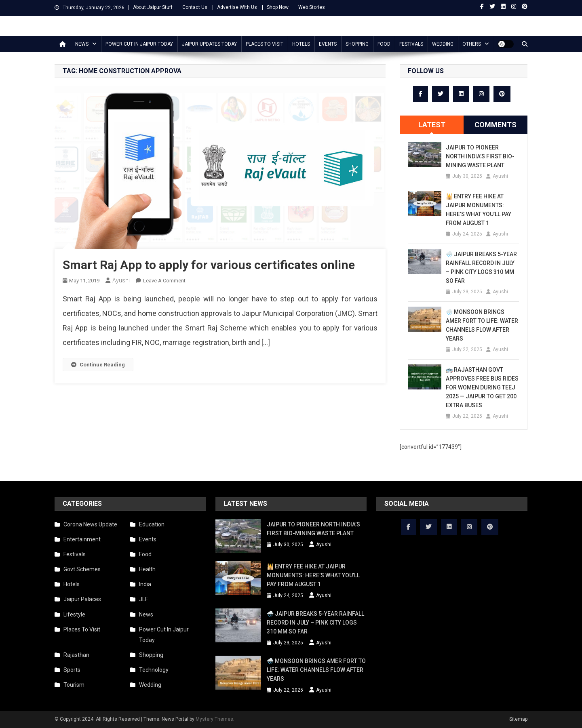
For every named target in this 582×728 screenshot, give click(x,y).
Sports (72, 670)
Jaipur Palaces (82, 599)
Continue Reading (98, 365)
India (145, 584)
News (82, 44)
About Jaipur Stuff (153, 7)
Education (152, 524)
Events (328, 44)
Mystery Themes (214, 719)
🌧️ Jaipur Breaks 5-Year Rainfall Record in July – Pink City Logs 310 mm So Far (481, 267)
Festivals (411, 44)
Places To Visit (265, 44)
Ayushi (121, 280)
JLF (143, 599)
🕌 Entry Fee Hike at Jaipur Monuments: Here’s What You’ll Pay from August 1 (479, 210)
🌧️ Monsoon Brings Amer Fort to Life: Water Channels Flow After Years (482, 325)
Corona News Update (90, 524)
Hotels (301, 44)
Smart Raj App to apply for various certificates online (209, 265)
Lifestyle (74, 614)
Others (472, 44)
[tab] (432, 125)
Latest (432, 125)
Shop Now (278, 7)
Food (384, 44)
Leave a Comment (164, 281)
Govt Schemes (82, 569)
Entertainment (82, 539)
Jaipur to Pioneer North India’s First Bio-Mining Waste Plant (480, 156)
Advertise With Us (237, 7)
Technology (154, 670)
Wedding (443, 44)
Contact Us (195, 7)
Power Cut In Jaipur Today (139, 44)
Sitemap (518, 719)
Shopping (357, 44)
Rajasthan (76, 655)
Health (147, 569)
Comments (496, 125)
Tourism (74, 685)
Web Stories (312, 7)
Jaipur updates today (209, 44)
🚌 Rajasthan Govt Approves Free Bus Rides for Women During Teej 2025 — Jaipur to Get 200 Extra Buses (482, 387)
